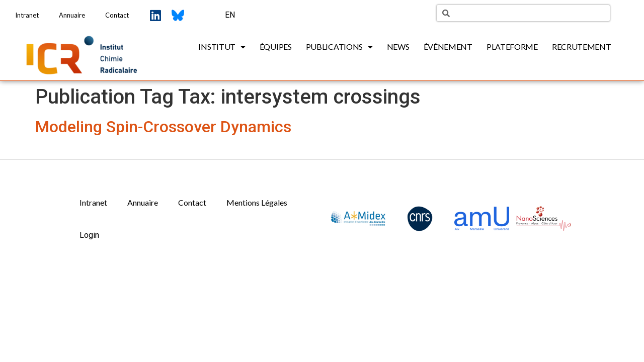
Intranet (27, 15)
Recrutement (582, 47)
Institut (222, 47)
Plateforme (512, 47)
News (398, 47)
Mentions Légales (257, 202)
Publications (339, 47)
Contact (117, 15)
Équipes (276, 47)
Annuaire (72, 15)
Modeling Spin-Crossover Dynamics (163, 127)
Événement (448, 47)
